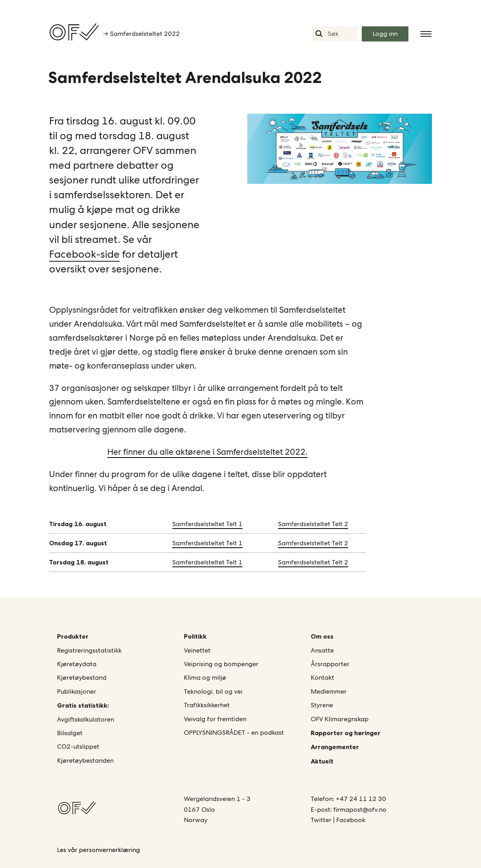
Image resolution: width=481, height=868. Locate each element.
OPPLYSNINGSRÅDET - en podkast (234, 733)
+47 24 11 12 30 (361, 799)
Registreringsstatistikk (89, 650)
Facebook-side (84, 254)
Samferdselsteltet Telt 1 (207, 524)
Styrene (322, 705)
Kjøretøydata (77, 664)
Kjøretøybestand (82, 678)
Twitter (322, 820)
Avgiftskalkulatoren (86, 719)
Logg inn (385, 34)
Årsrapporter (330, 664)
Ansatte (322, 650)
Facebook (351, 820)
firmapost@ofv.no (360, 810)
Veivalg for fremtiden (215, 719)
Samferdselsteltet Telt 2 (313, 524)
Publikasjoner (77, 691)
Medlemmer (329, 691)
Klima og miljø (205, 678)
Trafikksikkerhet (207, 705)
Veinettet (197, 650)
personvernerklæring (109, 850)
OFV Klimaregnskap (340, 719)
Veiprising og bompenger (221, 664)
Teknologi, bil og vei (213, 691)
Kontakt (322, 678)
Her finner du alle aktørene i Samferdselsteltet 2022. (207, 452)
